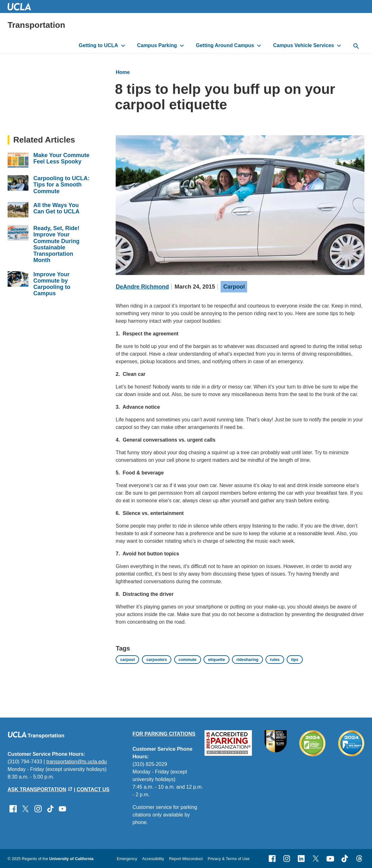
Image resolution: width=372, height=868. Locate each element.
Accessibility (153, 859)
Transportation (36, 25)
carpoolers (157, 660)
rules (275, 660)
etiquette (216, 660)
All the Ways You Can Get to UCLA (57, 208)
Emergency (127, 859)
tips (295, 660)
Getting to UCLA (98, 45)
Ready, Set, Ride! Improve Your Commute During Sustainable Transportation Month (57, 244)
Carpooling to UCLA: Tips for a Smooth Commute (62, 185)
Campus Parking (157, 45)
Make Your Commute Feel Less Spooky (61, 158)
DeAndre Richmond (142, 287)
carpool (127, 660)
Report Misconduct (186, 859)
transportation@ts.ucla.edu (76, 762)
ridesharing (247, 660)
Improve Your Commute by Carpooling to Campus (52, 284)
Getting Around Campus (225, 45)
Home (123, 72)
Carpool (234, 287)
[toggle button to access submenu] (123, 46)
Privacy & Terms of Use (229, 859)
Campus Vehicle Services (304, 45)
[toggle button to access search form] (356, 46)
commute (188, 660)
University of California (71, 859)
